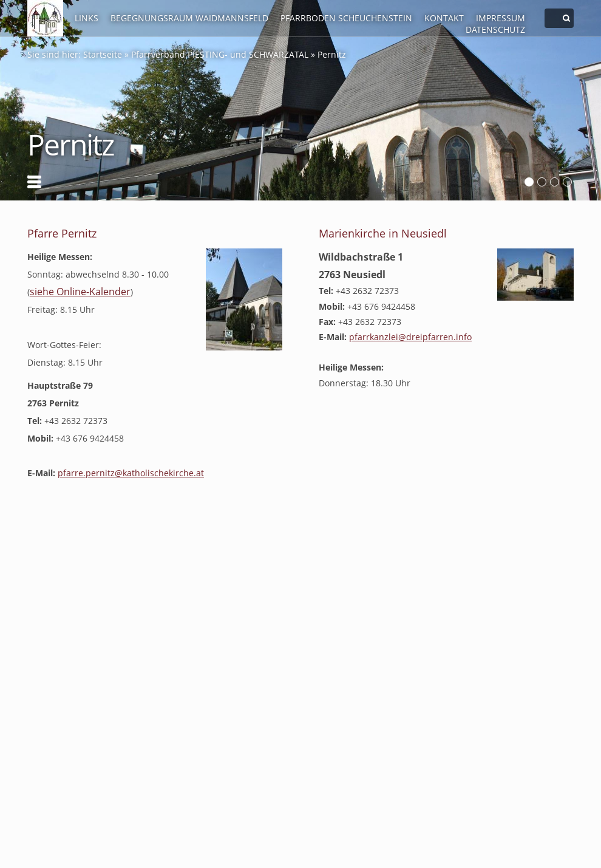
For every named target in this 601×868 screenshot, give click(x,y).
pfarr (410, 337)
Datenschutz (495, 29)
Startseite (103, 54)
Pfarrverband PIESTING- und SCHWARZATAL (220, 54)
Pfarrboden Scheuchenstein (346, 18)
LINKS (87, 18)
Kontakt (444, 18)
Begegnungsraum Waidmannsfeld (189, 18)
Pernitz (332, 54)
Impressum (501, 18)
